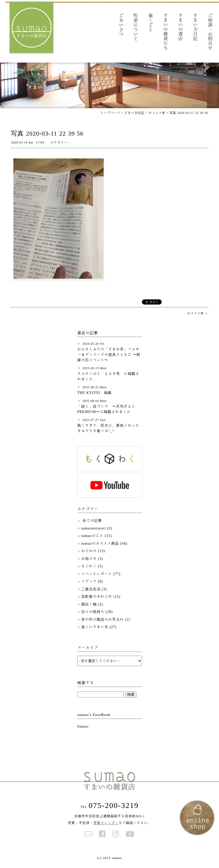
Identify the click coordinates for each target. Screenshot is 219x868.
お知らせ (89, 563)
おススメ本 (157, 117)
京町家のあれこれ (97, 601)
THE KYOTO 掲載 (95, 397)
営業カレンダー (106, 827)
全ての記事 (92, 525)
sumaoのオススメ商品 (100, 547)
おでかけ (89, 555)
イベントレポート (97, 578)
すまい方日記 (134, 117)
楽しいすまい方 (95, 631)
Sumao (83, 730)
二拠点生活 (91, 593)
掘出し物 (89, 608)
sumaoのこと (92, 540)
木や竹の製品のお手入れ (103, 623)
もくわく (89, 570)
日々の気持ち (93, 616)
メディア (89, 585)
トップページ (110, 117)
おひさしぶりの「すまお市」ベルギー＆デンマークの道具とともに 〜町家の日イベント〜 (109, 359)
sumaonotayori (94, 532)
